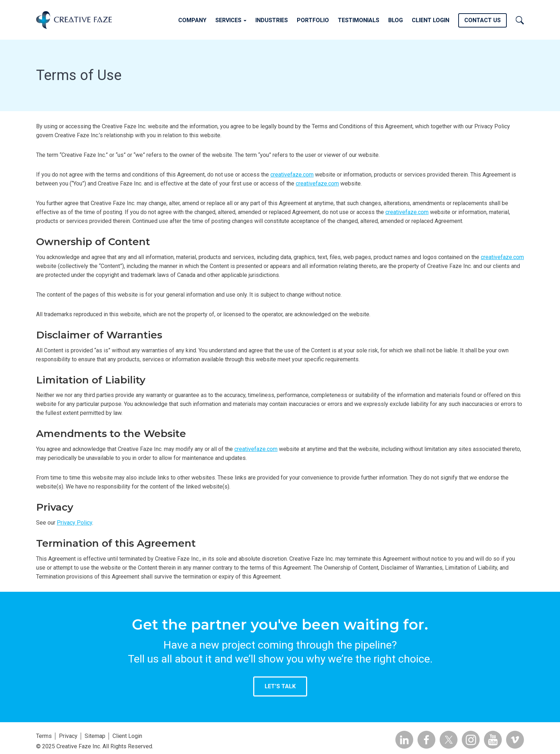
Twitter (449, 740)
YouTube (493, 740)
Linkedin (404, 740)
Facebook (426, 740)
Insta (471, 740)
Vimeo (515, 740)
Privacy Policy (74, 523)
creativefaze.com (292, 175)
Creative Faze (74, 20)
